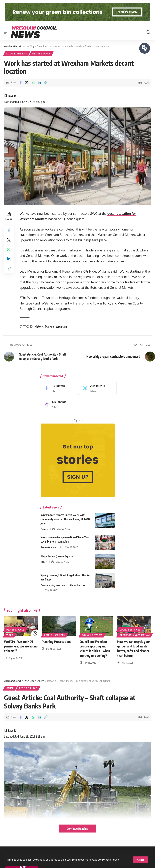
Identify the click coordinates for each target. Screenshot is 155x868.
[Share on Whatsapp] (33, 83)
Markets (50, 327)
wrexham (61, 327)
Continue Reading (77, 829)
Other (44, 562)
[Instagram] (58, 404)
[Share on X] (27, 83)
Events (44, 529)
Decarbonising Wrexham (53, 585)
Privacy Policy (110, 860)
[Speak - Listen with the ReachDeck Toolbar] (145, 48)
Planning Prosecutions (56, 642)
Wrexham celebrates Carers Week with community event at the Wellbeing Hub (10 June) (65, 519)
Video (10, 635)
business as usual (44, 250)
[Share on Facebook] (20, 83)
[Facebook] (58, 388)
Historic (39, 327)
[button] (140, 860)
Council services (17, 54)
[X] (97, 388)
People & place (41, 54)
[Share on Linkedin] (39, 83)
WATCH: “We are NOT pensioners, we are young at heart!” (21, 646)
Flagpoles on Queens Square (57, 556)
